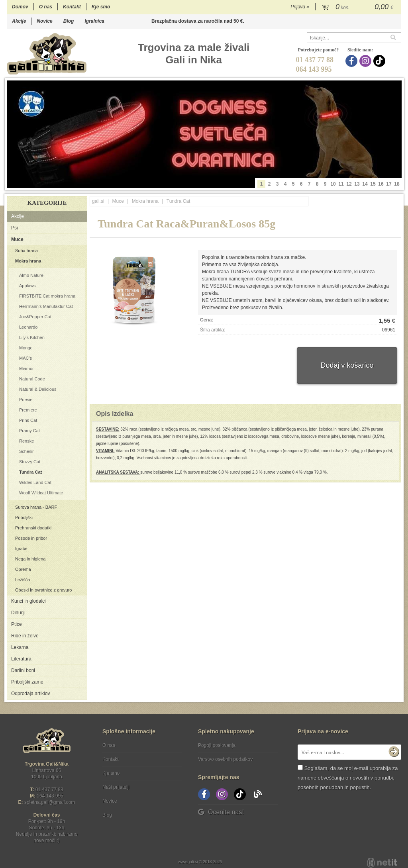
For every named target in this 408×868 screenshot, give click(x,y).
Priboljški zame (27, 682)
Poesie (26, 400)
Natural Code (32, 379)
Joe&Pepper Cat (35, 317)
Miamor (26, 368)
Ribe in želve (25, 636)
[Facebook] (352, 61)
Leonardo (28, 327)
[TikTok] (380, 61)
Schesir (26, 451)
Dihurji (18, 613)
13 (357, 184)
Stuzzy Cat (30, 462)
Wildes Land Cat (35, 482)
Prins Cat (28, 420)
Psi (15, 228)
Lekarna (20, 647)
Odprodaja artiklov (30, 694)
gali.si (98, 201)
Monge (26, 348)
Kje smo (101, 7)
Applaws (27, 286)
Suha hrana (26, 251)
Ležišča (23, 580)
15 (373, 184)
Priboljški (24, 517)
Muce (17, 239)
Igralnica (94, 21)
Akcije (19, 21)
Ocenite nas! (221, 812)
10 (333, 184)
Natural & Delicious (38, 389)
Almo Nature (31, 275)
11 (341, 184)
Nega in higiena (30, 559)
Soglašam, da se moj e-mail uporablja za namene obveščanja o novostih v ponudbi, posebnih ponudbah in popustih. (348, 778)
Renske (26, 441)
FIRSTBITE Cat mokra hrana (47, 296)
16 (381, 184)
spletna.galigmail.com (50, 802)
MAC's (25, 358)
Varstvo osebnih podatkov (225, 759)
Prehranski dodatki (33, 528)
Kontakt (72, 7)
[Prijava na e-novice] (394, 752)
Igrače (21, 549)
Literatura (21, 659)
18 (397, 184)
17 (389, 184)
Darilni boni (23, 670)
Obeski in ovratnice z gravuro (43, 590)
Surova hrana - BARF (36, 507)
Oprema (23, 569)
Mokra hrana (28, 261)
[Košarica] (358, 7)
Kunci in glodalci (28, 601)
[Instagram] (366, 61)
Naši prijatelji (116, 787)
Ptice (17, 624)
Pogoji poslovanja (217, 745)
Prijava (300, 7)
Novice (44, 21)
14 (365, 184)
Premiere (28, 410)
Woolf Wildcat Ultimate (41, 493)
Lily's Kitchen (32, 337)
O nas (46, 7)
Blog (69, 21)
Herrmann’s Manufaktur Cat (46, 306)
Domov (20, 7)
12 (349, 184)
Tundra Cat (30, 472)
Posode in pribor (31, 538)
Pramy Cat (29, 431)
